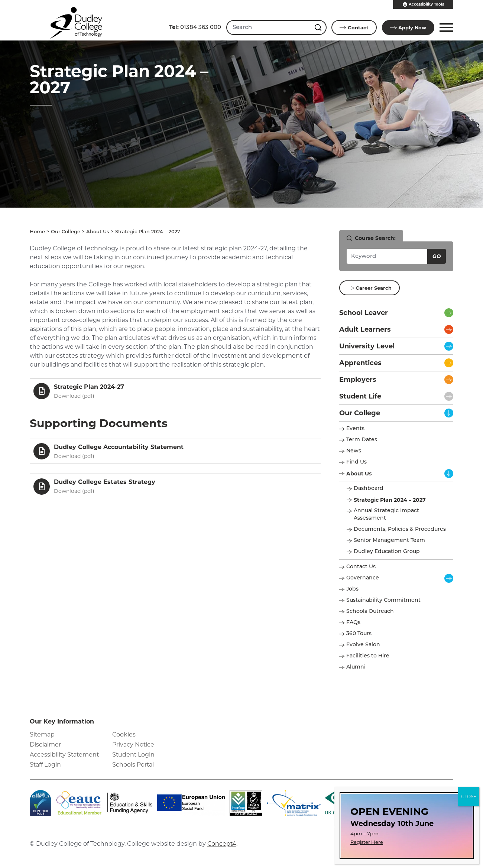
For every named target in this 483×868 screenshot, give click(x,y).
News (354, 451)
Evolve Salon (363, 645)
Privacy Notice (133, 745)
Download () (74, 396)
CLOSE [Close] (469, 797)
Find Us (356, 462)
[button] (445, 27)
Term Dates (362, 440)
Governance (363, 578)
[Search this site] (318, 27)
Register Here (367, 842)
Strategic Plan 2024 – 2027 (390, 500)
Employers (358, 380)
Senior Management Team (389, 541)
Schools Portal (133, 765)
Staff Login (46, 765)
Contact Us (361, 567)
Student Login (134, 755)
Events (355, 429)
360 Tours (359, 634)
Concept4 (222, 844)
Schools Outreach (370, 612)
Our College (66, 232)
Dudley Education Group (387, 552)
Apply (408, 27)
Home (37, 232)
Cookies (124, 734)
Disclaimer (45, 745)
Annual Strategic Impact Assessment (386, 515)
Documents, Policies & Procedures (400, 529)
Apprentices (360, 363)
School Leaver (364, 313)
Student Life (360, 396)
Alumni (356, 667)
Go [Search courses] (437, 256)
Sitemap (42, 734)
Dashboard (369, 489)
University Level (367, 346)
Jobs (352, 589)
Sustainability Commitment (383, 600)
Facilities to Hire (369, 656)
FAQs (353, 623)
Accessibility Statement (65, 755)
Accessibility (423, 4)
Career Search (369, 288)
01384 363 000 (194, 27)
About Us (98, 232)
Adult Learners (365, 329)
